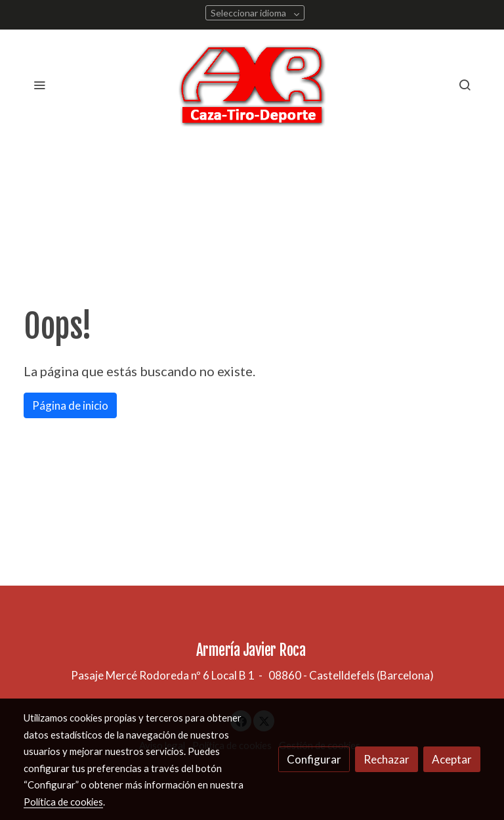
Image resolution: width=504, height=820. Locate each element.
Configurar (314, 759)
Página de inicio (70, 405)
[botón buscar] (465, 85)
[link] (252, 85)
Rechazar (387, 759)
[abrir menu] (39, 85)
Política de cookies (63, 802)
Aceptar (452, 759)
